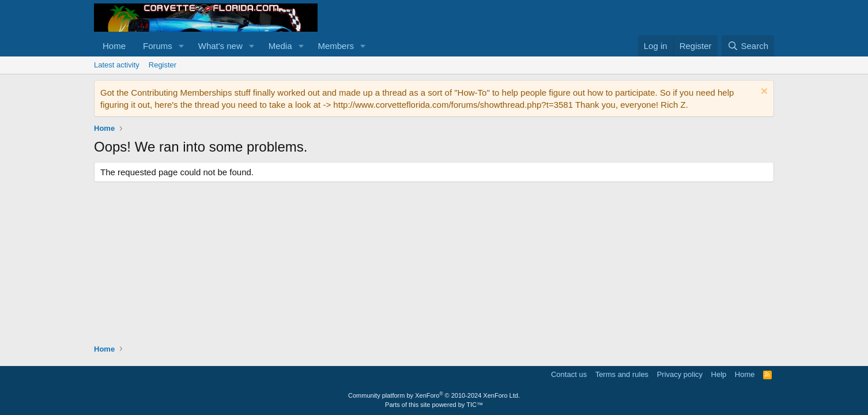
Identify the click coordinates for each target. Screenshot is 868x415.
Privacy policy (680, 374)
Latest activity (117, 65)
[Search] (748, 46)
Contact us (569, 374)
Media (280, 46)
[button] (182, 46)
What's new (220, 46)
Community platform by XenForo (434, 395)
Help (719, 374)
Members (336, 46)
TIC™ (475, 405)
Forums (158, 46)
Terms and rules (622, 374)
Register (163, 65)
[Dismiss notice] (763, 93)
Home (114, 46)
